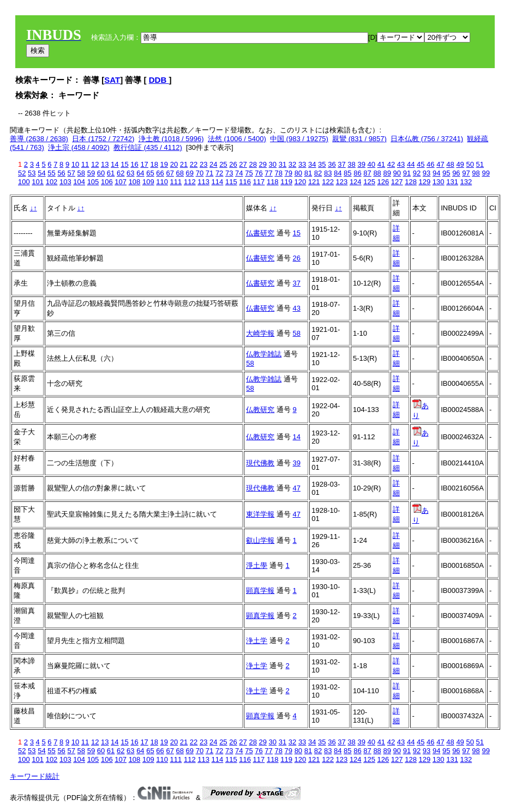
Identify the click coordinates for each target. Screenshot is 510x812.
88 (377, 173)
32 (292, 164)
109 (148, 182)
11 (85, 164)
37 (341, 164)
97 (466, 173)
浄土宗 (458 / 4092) (79, 147)
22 (194, 164)
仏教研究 (260, 410)
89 (387, 173)
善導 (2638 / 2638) (39, 139)
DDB (159, 80)
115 (231, 182)
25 (223, 164)
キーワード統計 (35, 776)
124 (356, 182)
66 (160, 173)
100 (24, 182)
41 (381, 164)
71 (209, 173)
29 (263, 164)
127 (397, 182)
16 (134, 164)
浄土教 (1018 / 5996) (171, 139)
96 (456, 173)
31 (283, 164)
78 (278, 173)
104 (79, 182)
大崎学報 (260, 333)
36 (332, 164)
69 (190, 173)
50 (470, 164)
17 (144, 164)
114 (218, 182)
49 (460, 164)
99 (485, 173)
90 (397, 173)
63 (130, 173)
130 (439, 182)
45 (421, 164)
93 (427, 173)
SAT (112, 80)
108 (135, 182)
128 (411, 182)
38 (351, 164)
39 (361, 164)
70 (200, 173)
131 (452, 182)
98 (476, 173)
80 (298, 173)
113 (203, 182)
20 (174, 164)
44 (411, 164)
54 (41, 173)
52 (22, 173)
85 (347, 173)
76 (259, 173)
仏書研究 (260, 233)
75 (249, 173)
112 (190, 182)
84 (338, 173)
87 (367, 173)
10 (75, 164)
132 (466, 182)
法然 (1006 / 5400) (237, 139)
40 (371, 164)
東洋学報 (260, 514)
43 (401, 164)
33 (302, 164)
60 (101, 173)
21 (184, 164)
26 (233, 164)
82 (318, 173)
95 (446, 173)
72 (219, 173)
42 (391, 164)
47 (440, 164)
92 (417, 173)
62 (121, 173)
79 (289, 173)
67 (170, 173)
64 (140, 173)
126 (383, 182)
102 (52, 182)
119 (286, 182)
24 (213, 164)
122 (328, 182)
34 (312, 164)
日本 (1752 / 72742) (103, 139)
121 (314, 182)
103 (65, 182)
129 (425, 182)
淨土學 (257, 565)
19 (164, 164)
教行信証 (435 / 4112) (148, 147)
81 (308, 173)
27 (243, 164)
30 (273, 164)
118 (273, 182)
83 (328, 173)
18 (154, 164)
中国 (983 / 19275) (299, 139)
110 (162, 182)
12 (95, 164)
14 (115, 164)
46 (430, 164)
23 (203, 164)
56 (61, 173)
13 (105, 164)
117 (259, 182)
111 (176, 182)
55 (51, 173)
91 (407, 173)
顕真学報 (260, 590)
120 (301, 182)
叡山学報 (260, 540)
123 (342, 182)
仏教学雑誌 (264, 354)
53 (32, 173)
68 (180, 173)
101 (38, 182)
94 (436, 173)
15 (124, 164)
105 (93, 182)
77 (268, 173)
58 (81, 173)
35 (322, 164)
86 (357, 173)
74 (239, 173)
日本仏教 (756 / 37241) (427, 139)
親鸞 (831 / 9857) (359, 139)
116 (245, 182)
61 (111, 173)
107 (121, 182)
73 (229, 173)
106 (107, 182)
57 (71, 173)
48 (450, 164)
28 (253, 164)
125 (369, 182)
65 (150, 173)
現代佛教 (260, 463)
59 (91, 173)
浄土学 (257, 641)
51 (480, 164)
